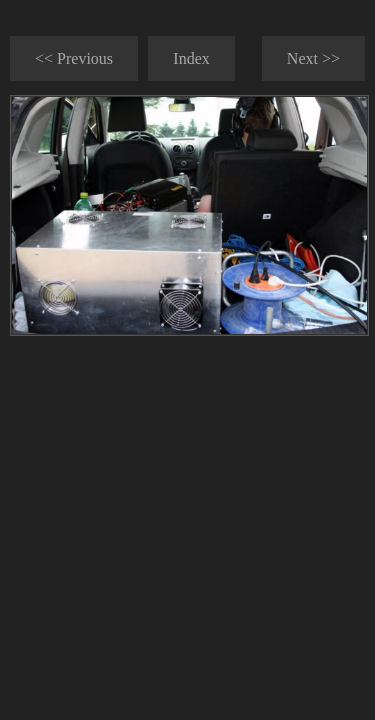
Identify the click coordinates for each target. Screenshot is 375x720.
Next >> (313, 58)
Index (191, 58)
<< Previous (74, 58)
